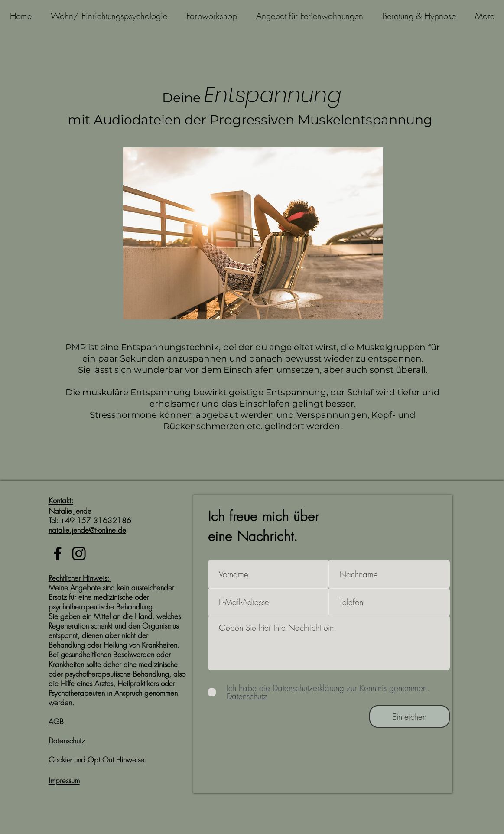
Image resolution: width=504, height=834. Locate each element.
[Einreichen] (410, 717)
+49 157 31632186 (96, 520)
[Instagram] (79, 554)
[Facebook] (58, 554)
